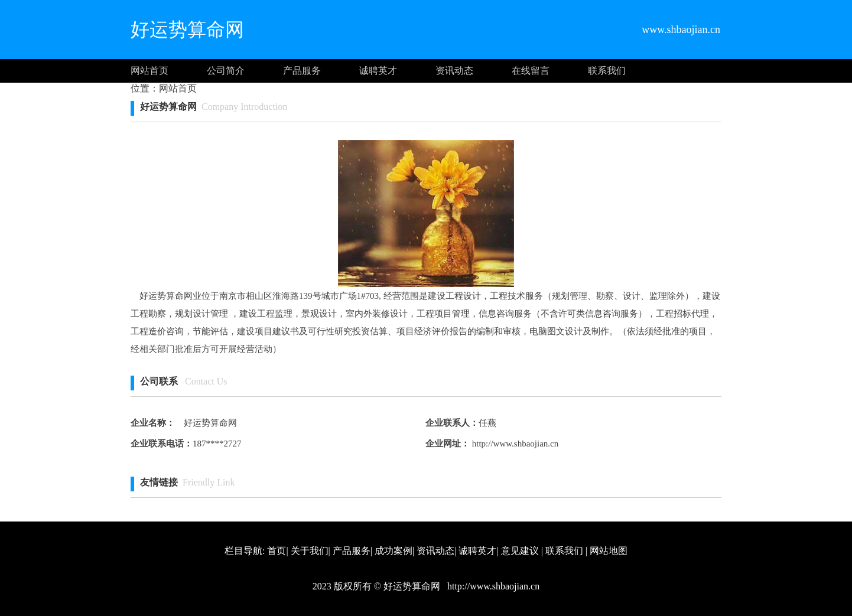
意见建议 (520, 551)
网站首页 (149, 71)
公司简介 (226, 71)
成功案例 (394, 551)
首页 (277, 551)
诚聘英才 (378, 71)
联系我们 (607, 71)
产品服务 (302, 71)
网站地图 (609, 551)
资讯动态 (454, 71)
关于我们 (310, 551)
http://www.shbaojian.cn (514, 444)
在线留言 (531, 71)
